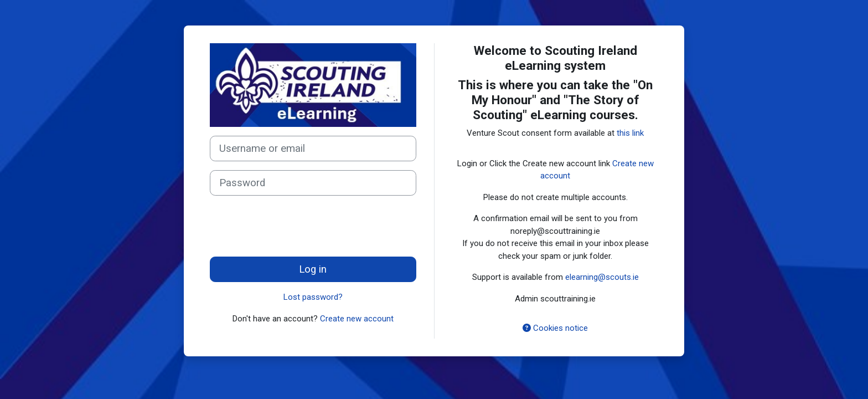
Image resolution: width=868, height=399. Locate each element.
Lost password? (313, 297)
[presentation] (294, 226)
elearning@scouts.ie (602, 277)
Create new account (357, 319)
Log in (313, 269)
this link (630, 133)
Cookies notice (555, 328)
